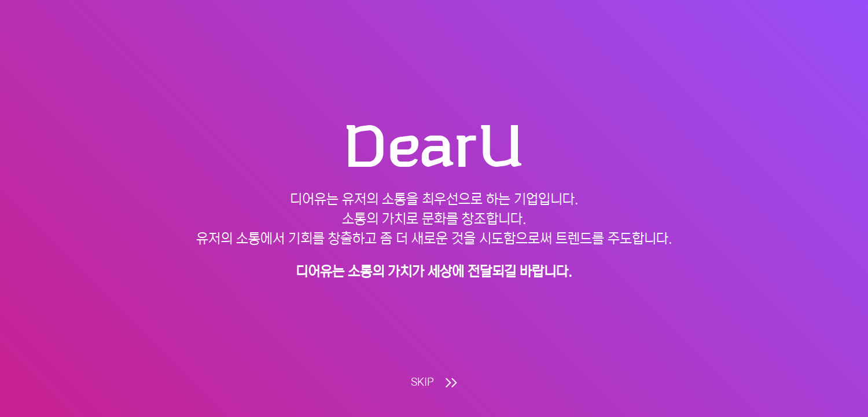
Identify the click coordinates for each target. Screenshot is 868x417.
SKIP (434, 382)
